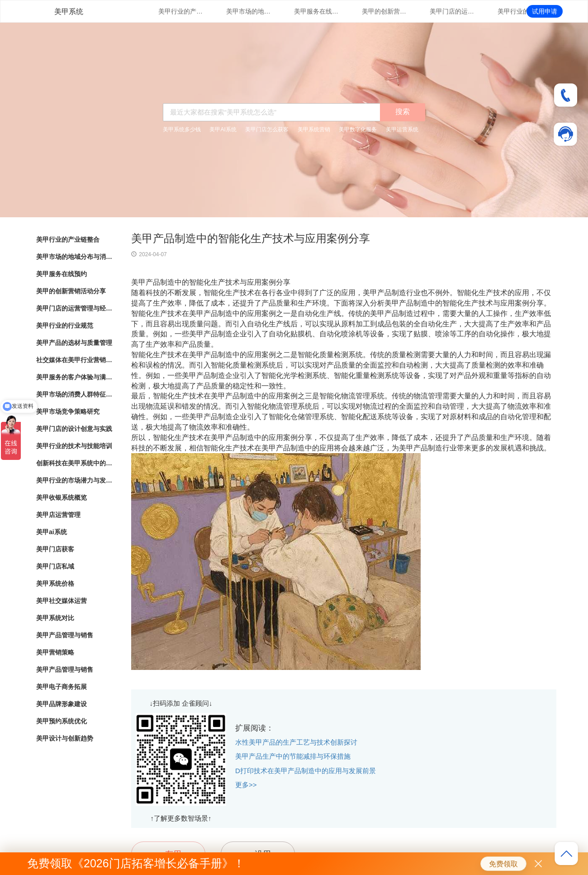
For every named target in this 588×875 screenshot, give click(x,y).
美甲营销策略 (55, 652)
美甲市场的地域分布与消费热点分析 (249, 11)
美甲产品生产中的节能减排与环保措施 (293, 756)
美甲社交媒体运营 (62, 601)
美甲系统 (69, 12)
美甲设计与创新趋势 (65, 738)
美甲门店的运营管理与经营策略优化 (452, 11)
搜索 (403, 112)
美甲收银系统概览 (62, 497)
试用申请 (545, 11)
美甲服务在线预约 (317, 11)
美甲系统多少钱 (182, 129)
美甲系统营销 (314, 129)
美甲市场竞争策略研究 (68, 411)
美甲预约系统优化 (62, 721)
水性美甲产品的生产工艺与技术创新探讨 (296, 742)
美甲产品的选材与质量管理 (74, 343)
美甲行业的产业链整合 (181, 11)
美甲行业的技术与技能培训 (74, 446)
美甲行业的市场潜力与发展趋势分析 (75, 480)
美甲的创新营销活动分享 (384, 11)
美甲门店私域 (55, 566)
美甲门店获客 (55, 549)
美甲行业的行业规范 (520, 11)
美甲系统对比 (55, 618)
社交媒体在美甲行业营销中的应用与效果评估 (75, 360)
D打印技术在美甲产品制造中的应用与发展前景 (306, 771)
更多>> (246, 785)
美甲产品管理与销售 (65, 635)
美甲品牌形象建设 (62, 704)
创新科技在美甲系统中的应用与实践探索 (75, 463)
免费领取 (503, 864)
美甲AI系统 (223, 129)
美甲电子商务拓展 (62, 687)
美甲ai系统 (52, 532)
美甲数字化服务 (358, 129)
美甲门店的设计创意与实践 (74, 429)
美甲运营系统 (402, 129)
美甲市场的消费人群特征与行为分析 (75, 394)
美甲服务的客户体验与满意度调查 (75, 377)
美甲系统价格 (55, 583)
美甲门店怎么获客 (267, 129)
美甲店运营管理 (58, 515)
